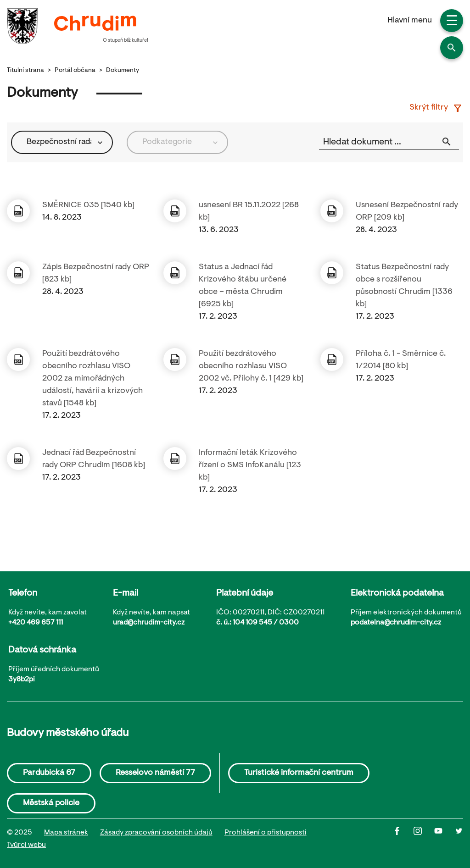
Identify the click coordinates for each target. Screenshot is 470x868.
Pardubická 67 (49, 773)
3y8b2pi (22, 680)
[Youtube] (445, 839)
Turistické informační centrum (299, 773)
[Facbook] (403, 839)
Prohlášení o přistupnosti (266, 833)
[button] (452, 48)
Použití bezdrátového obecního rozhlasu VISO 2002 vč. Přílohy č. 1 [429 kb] (251, 366)
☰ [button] (452, 22)
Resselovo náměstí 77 (155, 773)
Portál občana (75, 71)
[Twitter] (459, 839)
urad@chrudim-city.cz (149, 623)
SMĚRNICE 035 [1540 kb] (88, 205)
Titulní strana (25, 71)
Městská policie (51, 803)
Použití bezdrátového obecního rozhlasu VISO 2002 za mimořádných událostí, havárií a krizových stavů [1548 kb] (92, 379)
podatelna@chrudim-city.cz (396, 623)
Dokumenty (123, 71)
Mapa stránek (66, 833)
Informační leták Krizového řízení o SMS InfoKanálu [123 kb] (250, 465)
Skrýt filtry (436, 108)
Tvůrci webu (26, 845)
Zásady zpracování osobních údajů (156, 833)
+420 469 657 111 (36, 623)
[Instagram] (424, 839)
